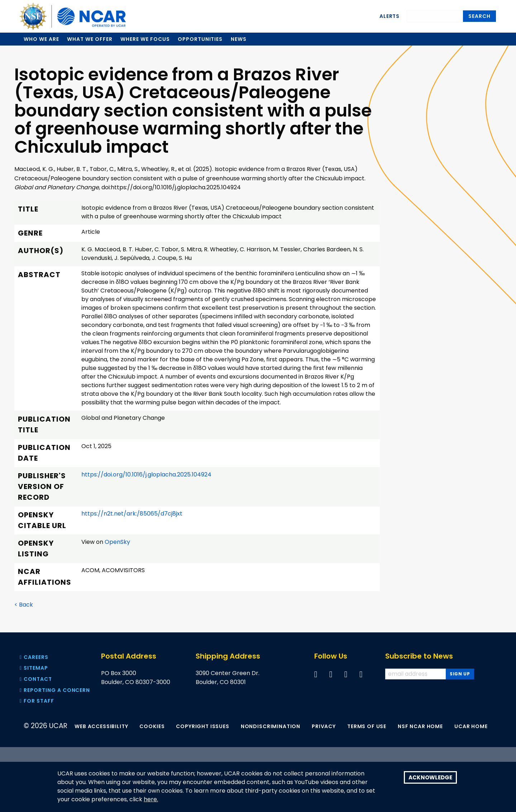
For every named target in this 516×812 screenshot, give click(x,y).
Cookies (152, 726)
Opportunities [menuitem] (200, 39)
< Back (24, 605)
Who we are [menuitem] (41, 39)
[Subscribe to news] (460, 674)
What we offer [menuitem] (90, 39)
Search (479, 16)
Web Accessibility (101, 726)
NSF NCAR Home (420, 726)
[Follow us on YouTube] (346, 674)
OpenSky (117, 542)
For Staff (37, 701)
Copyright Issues (202, 726)
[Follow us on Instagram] (361, 674)
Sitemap (34, 668)
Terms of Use (367, 726)
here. (151, 799)
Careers (34, 657)
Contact (36, 679)
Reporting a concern (55, 690)
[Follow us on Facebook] (316, 674)
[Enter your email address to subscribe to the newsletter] (416, 674)
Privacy (324, 726)
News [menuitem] (239, 39)
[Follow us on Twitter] (331, 674)
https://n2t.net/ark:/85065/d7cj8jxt (132, 514)
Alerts (390, 16)
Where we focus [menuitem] (145, 39)
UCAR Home (471, 726)
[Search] (435, 15)
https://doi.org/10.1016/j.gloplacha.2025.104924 (146, 474)
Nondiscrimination (271, 726)
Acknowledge (430, 777)
